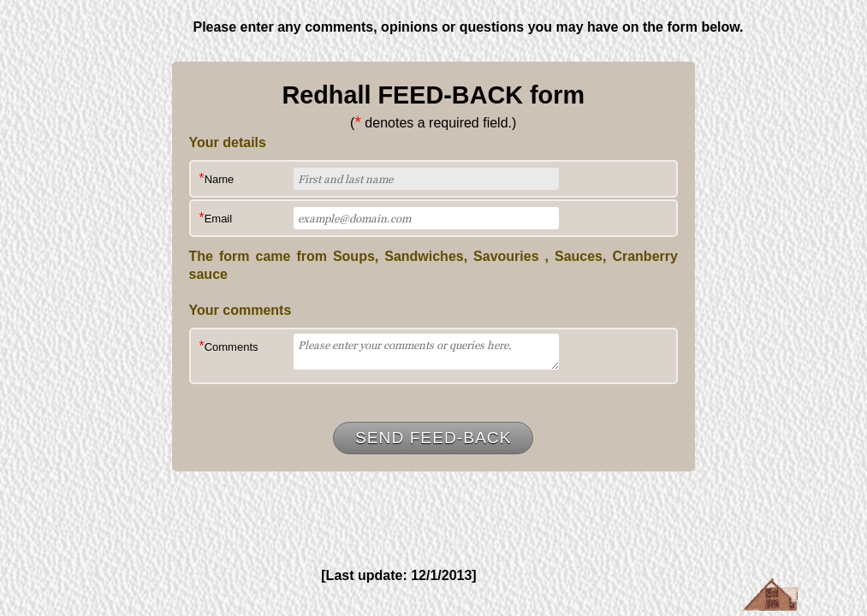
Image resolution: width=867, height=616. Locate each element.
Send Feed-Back (433, 438)
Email (216, 218)
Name (217, 178)
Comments (229, 346)
